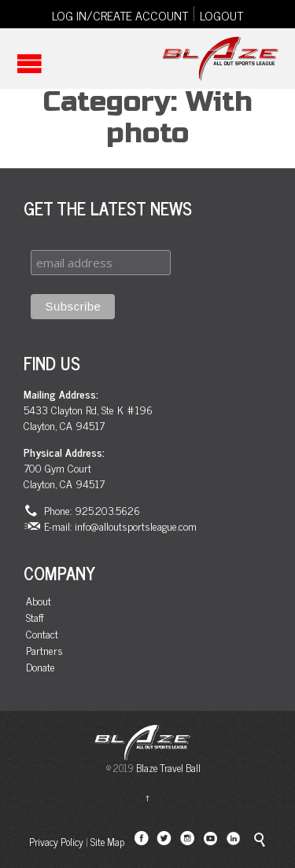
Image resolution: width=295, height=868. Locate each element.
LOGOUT (221, 15)
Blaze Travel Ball (168, 768)
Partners (44, 651)
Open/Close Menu (29, 63)
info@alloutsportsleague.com (136, 526)
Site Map (107, 842)
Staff (35, 618)
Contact (42, 634)
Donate (41, 667)
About (39, 601)
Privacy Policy (56, 842)
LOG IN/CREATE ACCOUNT (120, 15)
